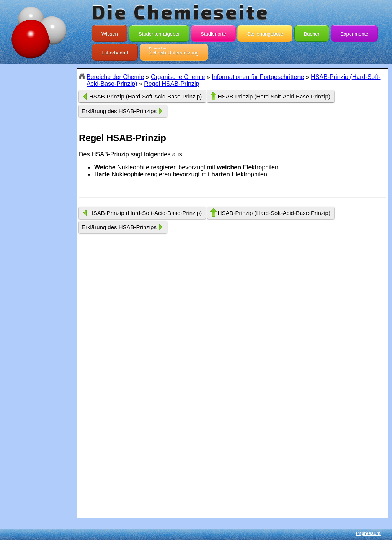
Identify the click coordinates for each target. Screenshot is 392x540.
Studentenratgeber (159, 32)
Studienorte (213, 32)
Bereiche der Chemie (115, 77)
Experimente (354, 32)
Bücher (312, 32)
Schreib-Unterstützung (174, 51)
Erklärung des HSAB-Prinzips (119, 111)
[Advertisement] (38, 204)
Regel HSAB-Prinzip (171, 84)
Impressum (368, 533)
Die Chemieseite (180, 11)
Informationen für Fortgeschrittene (258, 77)
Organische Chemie (178, 77)
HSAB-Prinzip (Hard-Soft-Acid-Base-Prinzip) (145, 96)
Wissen (110, 32)
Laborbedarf (115, 51)
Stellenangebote (265, 32)
